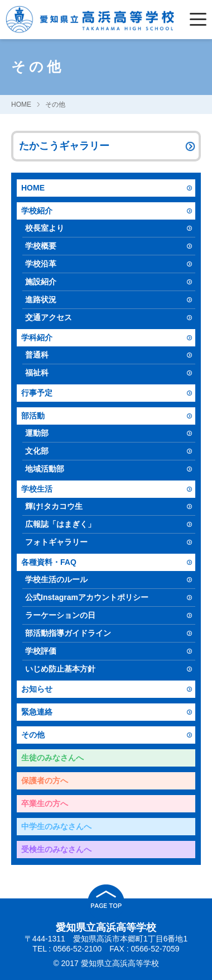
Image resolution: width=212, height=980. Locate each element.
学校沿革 (41, 264)
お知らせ (37, 689)
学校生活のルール (56, 579)
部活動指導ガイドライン (68, 633)
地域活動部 (45, 469)
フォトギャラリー (56, 542)
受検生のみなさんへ (56, 849)
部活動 (33, 416)
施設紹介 (41, 282)
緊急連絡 (37, 712)
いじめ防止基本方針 (60, 669)
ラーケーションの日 (60, 615)
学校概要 (41, 246)
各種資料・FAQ (49, 562)
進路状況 (41, 299)
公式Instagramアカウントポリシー (87, 597)
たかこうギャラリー (64, 146)
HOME (21, 104)
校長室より (45, 228)
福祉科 (37, 373)
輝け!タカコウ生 (54, 506)
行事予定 (37, 393)
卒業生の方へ (45, 803)
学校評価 (41, 651)
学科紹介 (37, 337)
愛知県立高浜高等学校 (106, 927)
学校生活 (37, 489)
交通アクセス (49, 317)
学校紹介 (37, 211)
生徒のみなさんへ (52, 758)
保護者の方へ (45, 781)
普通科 (37, 355)
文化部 (37, 451)
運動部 (37, 433)
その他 (55, 104)
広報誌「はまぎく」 (60, 524)
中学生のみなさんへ (56, 826)
